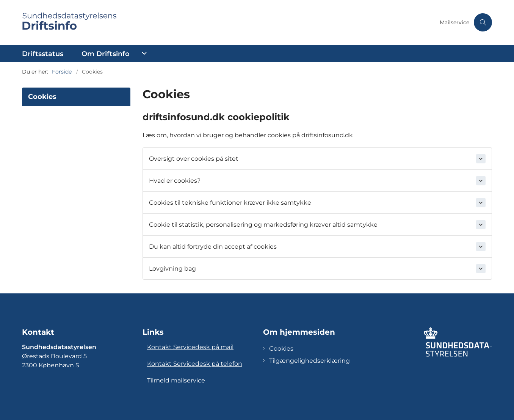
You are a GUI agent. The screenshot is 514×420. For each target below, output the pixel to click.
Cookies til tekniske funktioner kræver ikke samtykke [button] (230, 203)
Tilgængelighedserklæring (309, 361)
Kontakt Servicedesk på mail (190, 347)
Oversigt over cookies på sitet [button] (194, 159)
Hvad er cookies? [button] (175, 181)
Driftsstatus (43, 54)
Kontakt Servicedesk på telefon (195, 364)
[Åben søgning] (483, 22)
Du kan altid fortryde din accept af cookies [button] (213, 247)
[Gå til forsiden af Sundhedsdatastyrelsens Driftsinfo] (229, 22)
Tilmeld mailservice (176, 380)
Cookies (281, 349)
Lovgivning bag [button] (172, 269)
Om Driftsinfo (106, 54)
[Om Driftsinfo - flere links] (143, 53)
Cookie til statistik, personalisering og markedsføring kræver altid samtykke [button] (263, 225)
